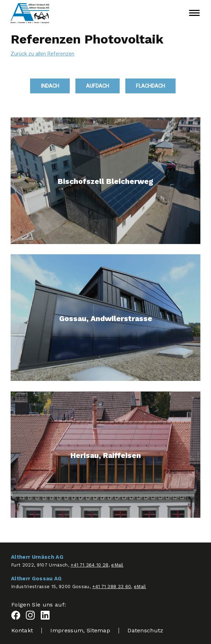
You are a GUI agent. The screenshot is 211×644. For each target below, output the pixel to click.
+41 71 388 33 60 (112, 587)
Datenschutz (146, 630)
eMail (117, 565)
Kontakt (22, 630)
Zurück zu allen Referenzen (42, 54)
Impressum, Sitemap (80, 630)
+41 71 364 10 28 (89, 565)
